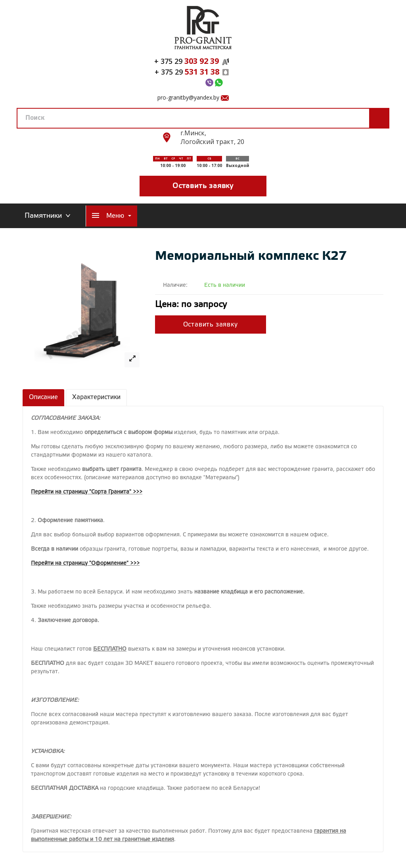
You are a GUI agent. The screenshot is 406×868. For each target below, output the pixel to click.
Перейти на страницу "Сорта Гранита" (81, 492)
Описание (43, 397)
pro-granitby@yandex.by (188, 97)
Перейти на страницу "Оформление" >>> (85, 564)
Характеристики (96, 397)
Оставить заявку (203, 186)
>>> (138, 492)
